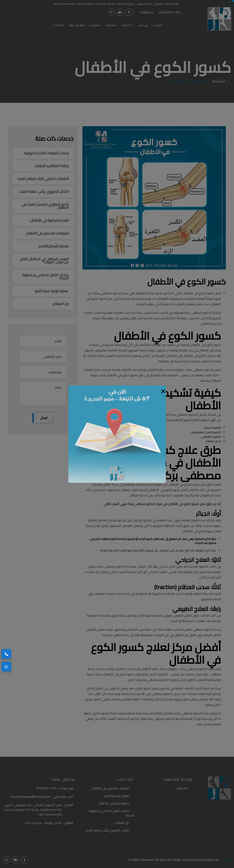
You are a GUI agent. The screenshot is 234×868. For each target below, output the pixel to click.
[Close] (163, 390)
